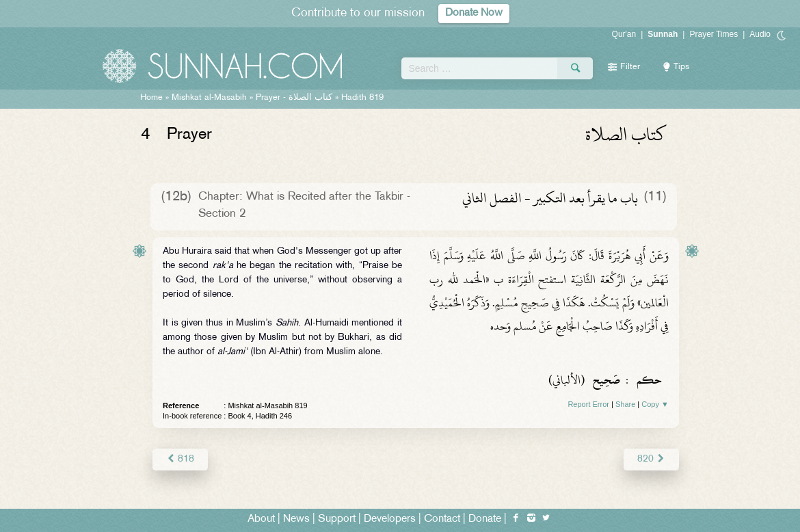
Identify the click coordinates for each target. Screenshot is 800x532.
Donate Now (474, 13)
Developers (390, 519)
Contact (442, 519)
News (296, 519)
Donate (485, 519)
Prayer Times (714, 34)
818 (180, 459)
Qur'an (624, 34)
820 (651, 459)
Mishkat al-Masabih (209, 98)
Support (337, 519)
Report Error (588, 404)
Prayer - (294, 98)
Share (625, 404)
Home (151, 98)
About (261, 519)
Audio (760, 34)
